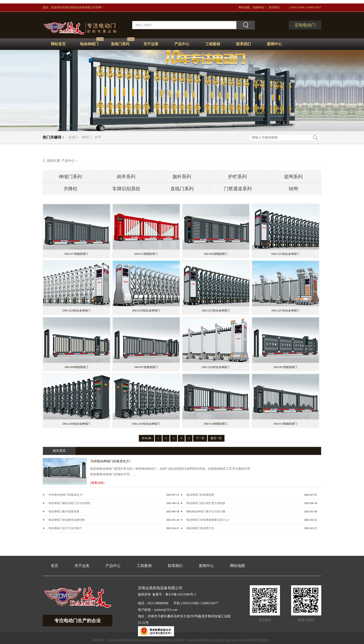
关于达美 (151, 44)
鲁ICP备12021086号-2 (180, 594)
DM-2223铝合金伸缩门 (285, 254)
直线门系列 (120, 44)
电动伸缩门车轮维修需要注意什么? (208, 520)
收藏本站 (259, 7)
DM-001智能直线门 (285, 367)
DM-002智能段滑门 (216, 254)
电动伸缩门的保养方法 (200, 528)
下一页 (200, 438)
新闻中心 (274, 44)
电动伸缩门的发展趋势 (200, 495)
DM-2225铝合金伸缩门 (216, 311)
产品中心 (182, 44)
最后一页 (216, 438)
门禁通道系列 (238, 189)
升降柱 (71, 189)
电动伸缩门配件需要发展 (64, 511)
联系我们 (275, 7)
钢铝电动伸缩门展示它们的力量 (206, 511)
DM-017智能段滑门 (76, 254)
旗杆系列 (182, 177)
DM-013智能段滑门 (285, 424)
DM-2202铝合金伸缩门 (216, 367)
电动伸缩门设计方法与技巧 (65, 528)
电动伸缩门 (89, 44)
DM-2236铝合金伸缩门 (146, 311)
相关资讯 (59, 451)
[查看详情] (97, 483)
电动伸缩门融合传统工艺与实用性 (69, 503)
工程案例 (213, 44)
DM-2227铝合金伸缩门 (285, 311)
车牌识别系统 (126, 189)
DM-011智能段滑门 (146, 254)
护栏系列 (237, 177)
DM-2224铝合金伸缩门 (76, 311)
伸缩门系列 (70, 177)
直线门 (73, 137)
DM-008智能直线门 (76, 367)
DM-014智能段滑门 (216, 424)
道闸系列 (293, 177)
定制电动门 (305, 25)
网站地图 (244, 7)
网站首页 (58, 44)
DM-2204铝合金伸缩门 (76, 424)
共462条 (146, 438)
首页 (55, 566)
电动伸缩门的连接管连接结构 (67, 520)
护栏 (98, 137)
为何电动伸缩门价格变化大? (110, 461)
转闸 (293, 189)
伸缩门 (87, 137)
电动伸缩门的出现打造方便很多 (206, 503)
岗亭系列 (126, 177)
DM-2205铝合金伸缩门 (146, 424)
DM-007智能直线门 (146, 367)
